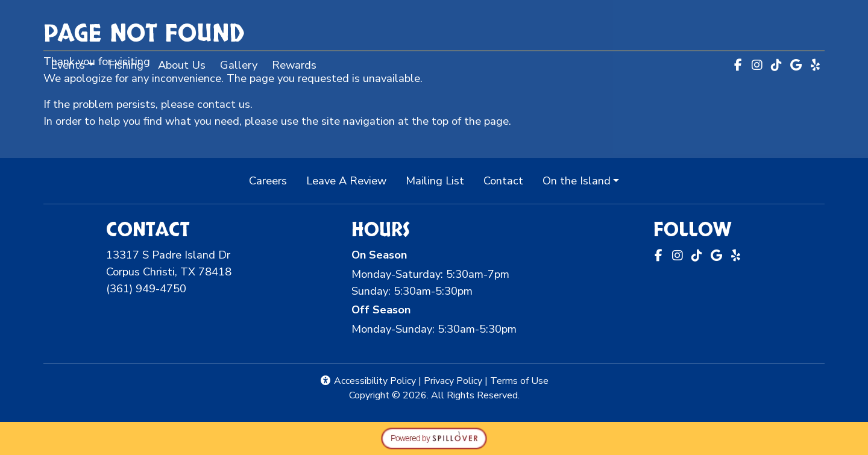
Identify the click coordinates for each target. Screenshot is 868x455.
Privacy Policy (453, 381)
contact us (224, 104)
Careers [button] (273, 180)
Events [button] (68, 65)
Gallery (239, 65)
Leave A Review (351, 180)
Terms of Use (519, 381)
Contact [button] (508, 180)
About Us (182, 65)
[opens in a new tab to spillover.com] (434, 437)
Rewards (298, 64)
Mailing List (435, 180)
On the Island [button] (577, 180)
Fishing (126, 65)
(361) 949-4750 (146, 288)
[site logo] (434, 27)
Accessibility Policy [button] (368, 381)
